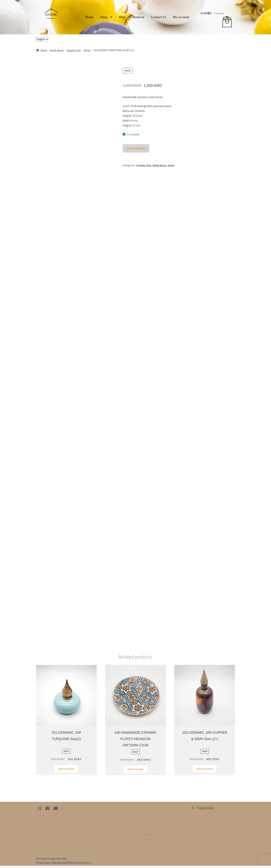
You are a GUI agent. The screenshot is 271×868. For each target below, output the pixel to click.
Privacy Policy (205, 810)
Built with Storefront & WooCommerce (72, 865)
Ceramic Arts (74, 52)
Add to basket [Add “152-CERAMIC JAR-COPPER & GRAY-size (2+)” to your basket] (205, 771)
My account (182, 18)
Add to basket (136, 151)
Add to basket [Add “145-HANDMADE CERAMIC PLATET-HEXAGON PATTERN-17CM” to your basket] (135, 772)
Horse (87, 52)
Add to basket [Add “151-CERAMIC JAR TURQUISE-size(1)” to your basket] (66, 771)
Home (90, 18)
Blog (123, 18)
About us (139, 18)
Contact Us (159, 18)
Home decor (57, 52)
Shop (104, 18)
